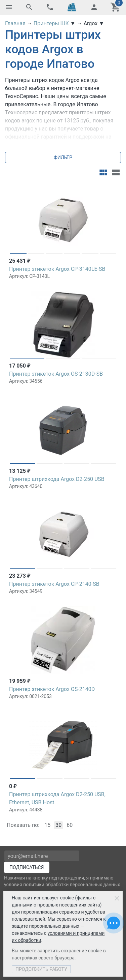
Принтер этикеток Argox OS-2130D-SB (56, 374)
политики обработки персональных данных (72, 885)
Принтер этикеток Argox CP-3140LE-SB (57, 269)
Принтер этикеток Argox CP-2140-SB (54, 584)
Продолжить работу (41, 969)
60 (70, 825)
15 (47, 825)
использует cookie (54, 898)
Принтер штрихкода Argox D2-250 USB (57, 479)
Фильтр (63, 157)
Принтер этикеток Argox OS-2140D (52, 689)
